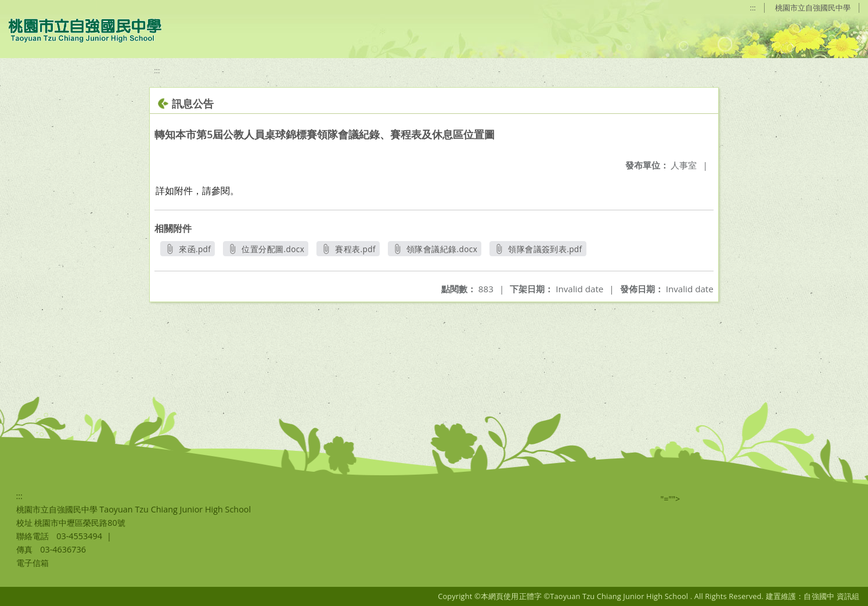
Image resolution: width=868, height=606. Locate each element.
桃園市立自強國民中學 (813, 8)
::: (753, 8)
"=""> (671, 499)
